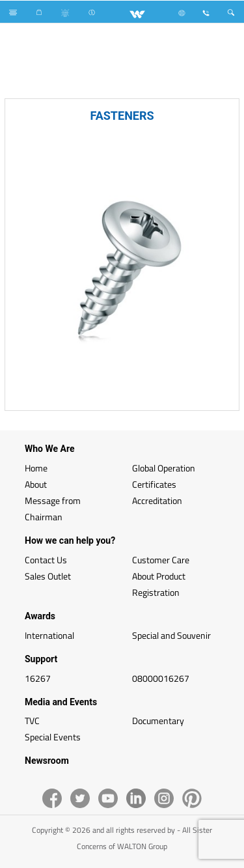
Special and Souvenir (171, 635)
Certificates (154, 484)
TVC (32, 721)
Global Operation (164, 468)
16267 (38, 678)
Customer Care (161, 560)
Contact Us (46, 560)
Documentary (158, 721)
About (36, 484)
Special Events (53, 737)
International (49, 635)
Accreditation (157, 500)
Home (36, 468)
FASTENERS (122, 116)
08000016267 (161, 678)
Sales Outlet (48, 576)
